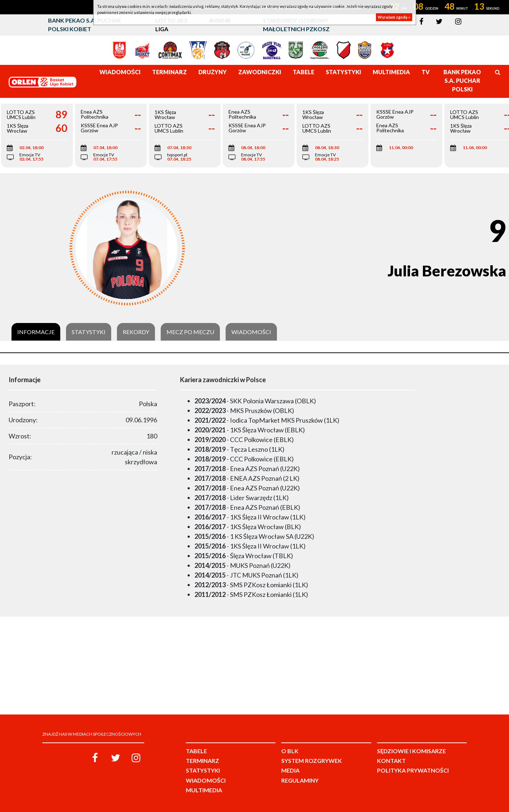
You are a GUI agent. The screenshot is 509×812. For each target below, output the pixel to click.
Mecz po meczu (190, 332)
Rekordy (136, 332)
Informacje (36, 332)
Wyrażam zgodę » (394, 17)
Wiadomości (251, 332)
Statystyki (89, 332)
